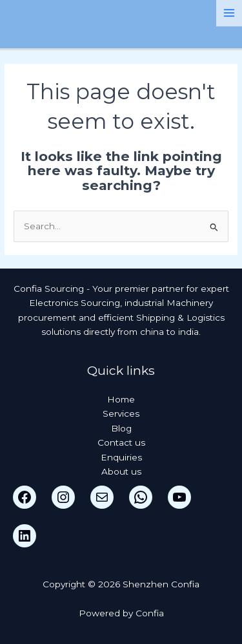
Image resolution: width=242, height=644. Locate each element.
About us (121, 471)
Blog (121, 428)
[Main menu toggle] (229, 13)
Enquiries (121, 457)
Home (121, 399)
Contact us (121, 442)
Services (121, 413)
